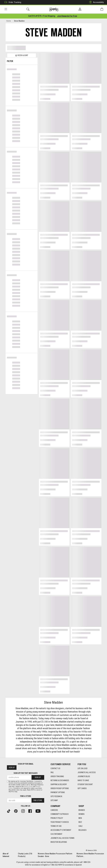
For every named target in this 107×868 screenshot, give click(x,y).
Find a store (26, 796)
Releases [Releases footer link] (83, 830)
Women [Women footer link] (81, 814)
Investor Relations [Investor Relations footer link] (59, 842)
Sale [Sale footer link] (81, 826)
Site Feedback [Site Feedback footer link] (56, 796)
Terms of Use (28, 786)
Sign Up (12, 768)
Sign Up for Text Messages (26, 773)
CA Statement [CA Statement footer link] (56, 834)
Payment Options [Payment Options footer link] (58, 792)
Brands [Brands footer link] (82, 810)
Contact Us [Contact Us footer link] (55, 768)
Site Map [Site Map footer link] (54, 800)
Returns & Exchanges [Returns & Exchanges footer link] (60, 780)
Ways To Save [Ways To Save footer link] (83, 780)
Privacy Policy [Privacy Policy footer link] (57, 818)
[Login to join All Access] (42, 16)
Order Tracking (12, 2)
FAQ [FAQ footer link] (52, 772)
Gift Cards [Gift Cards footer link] (82, 788)
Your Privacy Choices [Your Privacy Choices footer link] (60, 822)
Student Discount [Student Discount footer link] (85, 784)
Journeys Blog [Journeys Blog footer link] (84, 776)
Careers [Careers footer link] (54, 810)
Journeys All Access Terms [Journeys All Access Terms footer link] (62, 838)
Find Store (38, 800)
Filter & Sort (22, 55)
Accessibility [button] (96, 2)
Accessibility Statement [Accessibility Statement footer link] (61, 830)
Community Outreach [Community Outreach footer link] (60, 814)
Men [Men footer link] (80, 818)
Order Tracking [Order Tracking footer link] (57, 776)
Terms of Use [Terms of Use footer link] (56, 826)
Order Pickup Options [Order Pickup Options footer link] (60, 788)
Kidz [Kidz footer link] (80, 822)
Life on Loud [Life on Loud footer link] (83, 768)
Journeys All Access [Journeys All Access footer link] (87, 772)
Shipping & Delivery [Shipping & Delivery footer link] (59, 784)
